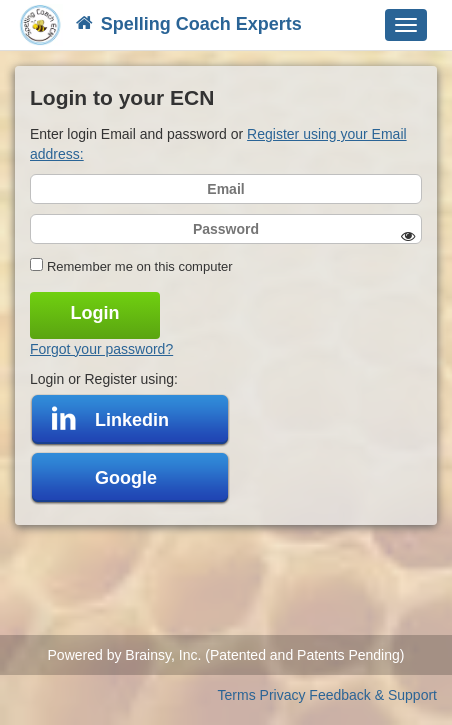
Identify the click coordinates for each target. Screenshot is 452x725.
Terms (237, 695)
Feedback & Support (373, 695)
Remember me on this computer (140, 266)
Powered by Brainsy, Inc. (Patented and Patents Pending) (226, 655)
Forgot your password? (101, 349)
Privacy (283, 695)
